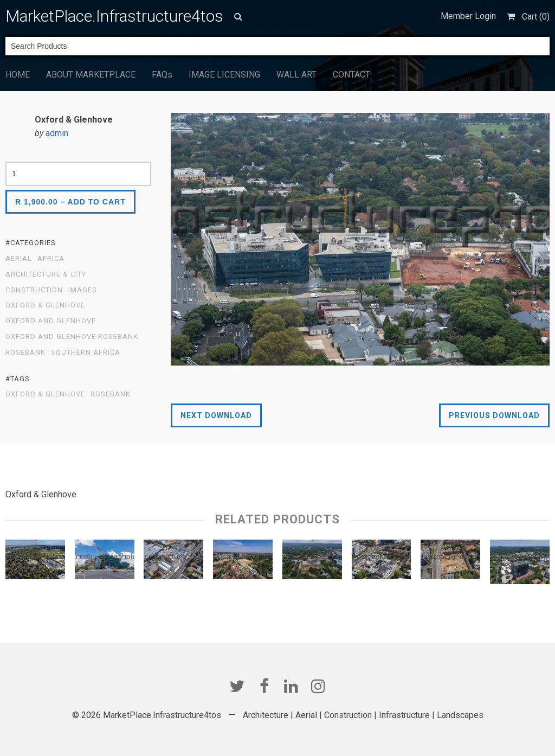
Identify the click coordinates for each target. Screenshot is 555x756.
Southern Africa (86, 353)
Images (83, 290)
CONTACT (351, 75)
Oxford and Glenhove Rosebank (72, 337)
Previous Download (494, 415)
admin (57, 133)
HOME (18, 75)
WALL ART (296, 75)
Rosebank (25, 353)
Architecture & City (46, 274)
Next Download (216, 415)
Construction (34, 290)
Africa (51, 259)
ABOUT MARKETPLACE (91, 75)
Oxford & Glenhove (45, 305)
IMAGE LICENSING (224, 75)
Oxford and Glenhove (51, 321)
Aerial (19, 259)
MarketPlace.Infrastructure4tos (114, 16)
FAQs (162, 75)
